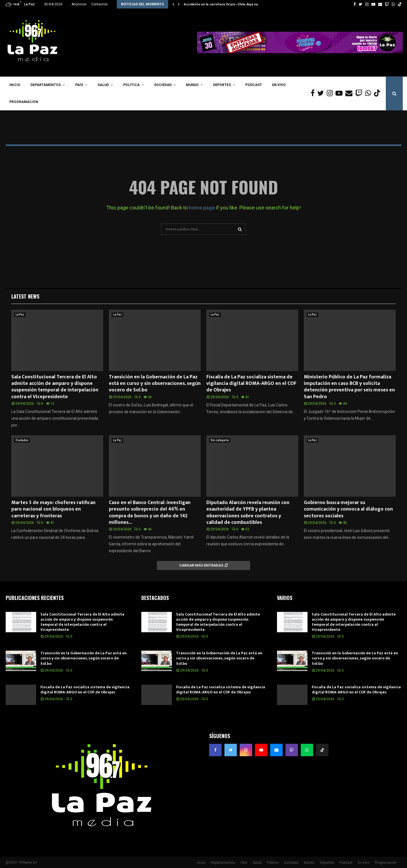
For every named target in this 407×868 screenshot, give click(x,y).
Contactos (99, 4)
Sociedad (163, 85)
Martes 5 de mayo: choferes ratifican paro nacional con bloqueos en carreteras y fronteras (53, 509)
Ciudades (22, 440)
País (79, 85)
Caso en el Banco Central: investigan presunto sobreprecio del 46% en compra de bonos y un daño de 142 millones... (150, 513)
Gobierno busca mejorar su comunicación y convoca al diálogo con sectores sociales (348, 509)
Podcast (254, 85)
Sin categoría (220, 440)
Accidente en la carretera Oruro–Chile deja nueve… (225, 4)
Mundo (192, 85)
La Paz (20, 315)
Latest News (25, 296)
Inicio (15, 85)
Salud (103, 85)
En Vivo (279, 85)
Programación (24, 102)
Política (131, 85)
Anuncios (79, 4)
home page (202, 208)
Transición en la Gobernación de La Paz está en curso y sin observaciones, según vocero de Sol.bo (155, 384)
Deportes (222, 85)
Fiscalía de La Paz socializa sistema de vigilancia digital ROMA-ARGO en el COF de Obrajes (251, 384)
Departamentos (46, 85)
